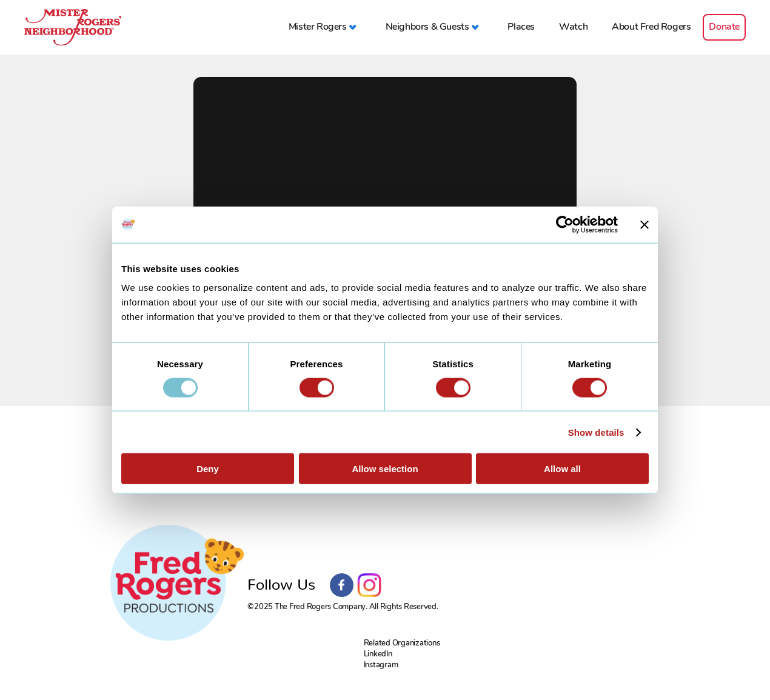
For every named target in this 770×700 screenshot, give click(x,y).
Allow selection (385, 469)
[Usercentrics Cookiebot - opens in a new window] (565, 224)
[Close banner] (644, 224)
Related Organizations (402, 643)
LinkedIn (378, 654)
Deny (208, 469)
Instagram (369, 585)
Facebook (342, 585)
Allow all (562, 469)
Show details (596, 432)
